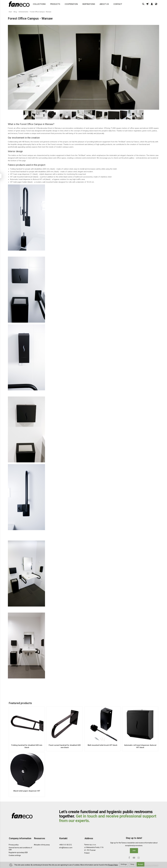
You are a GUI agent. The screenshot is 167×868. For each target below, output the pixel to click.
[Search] (143, 4)
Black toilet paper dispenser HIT (27, 791)
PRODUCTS (55, 4)
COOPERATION (71, 4)
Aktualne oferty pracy (42, 844)
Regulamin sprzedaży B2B (18, 852)
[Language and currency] (156, 4)
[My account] (152, 4)
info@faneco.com (66, 847)
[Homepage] (20, 4)
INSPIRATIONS (89, 4)
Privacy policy (14, 844)
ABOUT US (104, 4)
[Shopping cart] (148, 4)
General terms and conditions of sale (20, 848)
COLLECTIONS (39, 4)
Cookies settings (15, 855)
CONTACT (118, 4)
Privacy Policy (113, 865)
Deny (132, 864)
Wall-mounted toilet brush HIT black (102, 745)
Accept (141, 864)
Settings (124, 864)
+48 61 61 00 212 (65, 844)
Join (134, 851)
